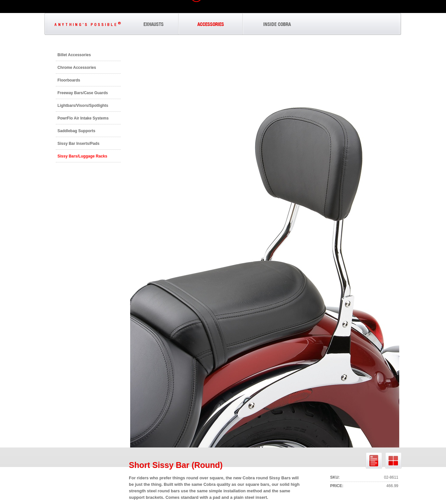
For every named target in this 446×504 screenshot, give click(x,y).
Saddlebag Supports (76, 131)
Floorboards (69, 80)
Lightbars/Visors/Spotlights (83, 106)
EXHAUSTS (154, 24)
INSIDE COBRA (277, 24)
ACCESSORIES (211, 24)
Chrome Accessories (77, 68)
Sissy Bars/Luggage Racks (82, 156)
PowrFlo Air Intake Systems (83, 118)
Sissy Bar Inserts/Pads (78, 144)
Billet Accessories (74, 55)
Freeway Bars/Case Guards (83, 93)
